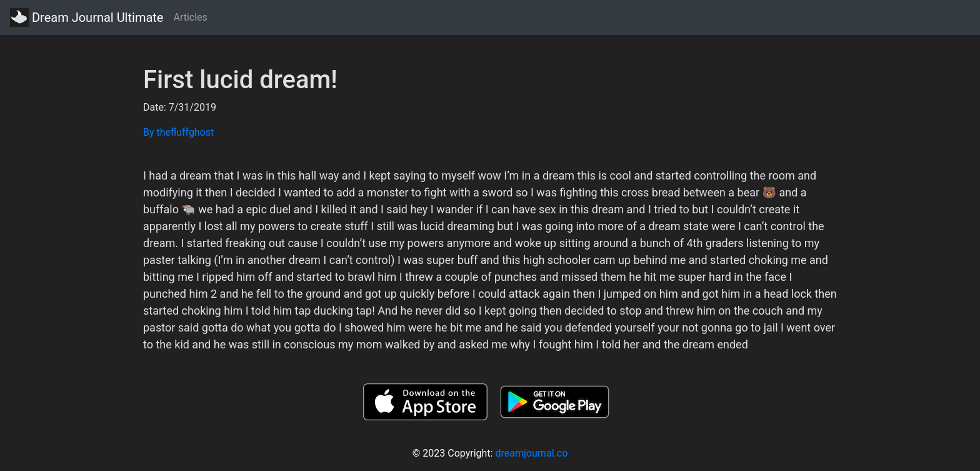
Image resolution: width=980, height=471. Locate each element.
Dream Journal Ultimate (87, 18)
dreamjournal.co (531, 453)
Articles (190, 17)
